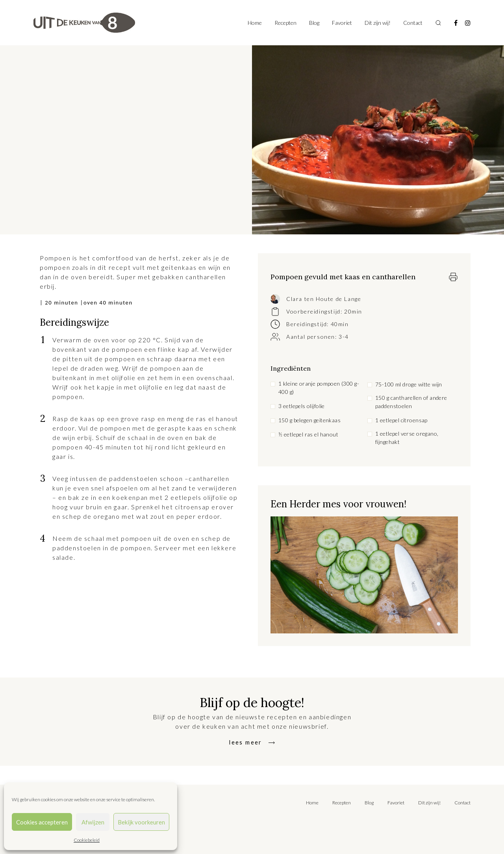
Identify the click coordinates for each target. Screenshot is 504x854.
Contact (413, 23)
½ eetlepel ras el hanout (308, 434)
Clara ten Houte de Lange (324, 299)
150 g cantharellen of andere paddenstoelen (411, 402)
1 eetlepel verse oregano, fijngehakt (407, 438)
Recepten (285, 23)
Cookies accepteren (42, 822)
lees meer (246, 742)
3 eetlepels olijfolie (302, 406)
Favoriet (342, 23)
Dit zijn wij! (378, 23)
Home (255, 23)
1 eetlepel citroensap (401, 420)
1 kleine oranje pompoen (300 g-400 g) (319, 388)
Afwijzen (93, 822)
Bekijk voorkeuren (141, 822)
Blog (314, 23)
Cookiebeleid (87, 840)
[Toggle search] (438, 23)
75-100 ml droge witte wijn (409, 384)
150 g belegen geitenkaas (309, 420)
